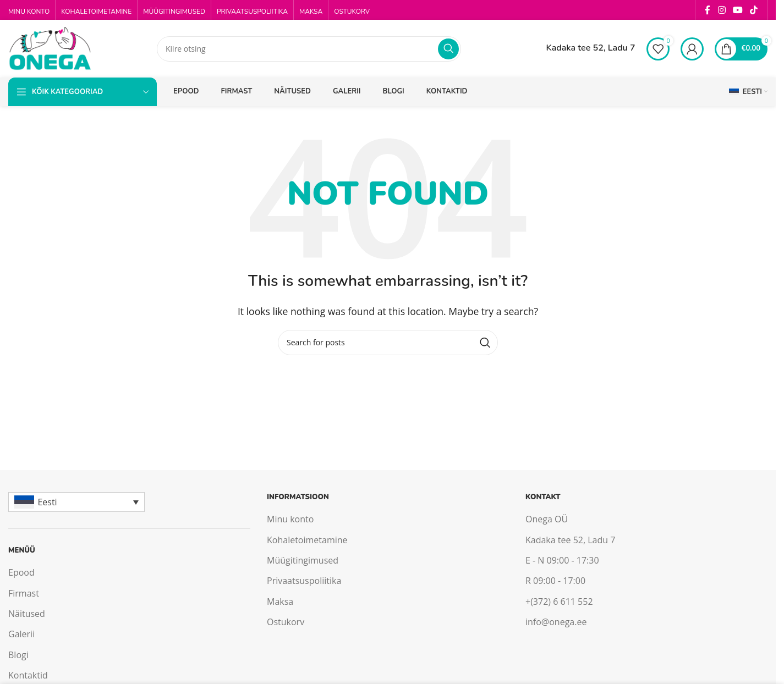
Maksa (280, 602)
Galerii (21, 634)
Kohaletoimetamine (307, 540)
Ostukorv (286, 622)
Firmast (24, 593)
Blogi (18, 655)
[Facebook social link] (708, 10)
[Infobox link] (581, 49)
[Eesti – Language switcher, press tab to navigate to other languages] (76, 502)
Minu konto (290, 519)
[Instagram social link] (722, 10)
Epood (21, 572)
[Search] (309, 49)
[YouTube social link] (738, 10)
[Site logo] (50, 48)
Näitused (27, 614)
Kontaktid (28, 675)
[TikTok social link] (754, 10)
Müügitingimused (303, 560)
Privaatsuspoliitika (304, 581)
